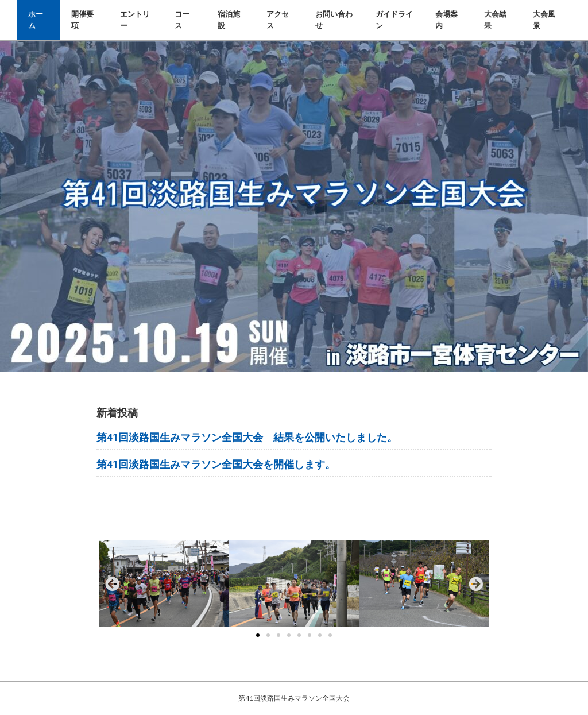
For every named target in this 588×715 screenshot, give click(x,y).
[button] (112, 583)
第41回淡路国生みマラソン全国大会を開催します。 (216, 464)
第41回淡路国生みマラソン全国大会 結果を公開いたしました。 (247, 437)
